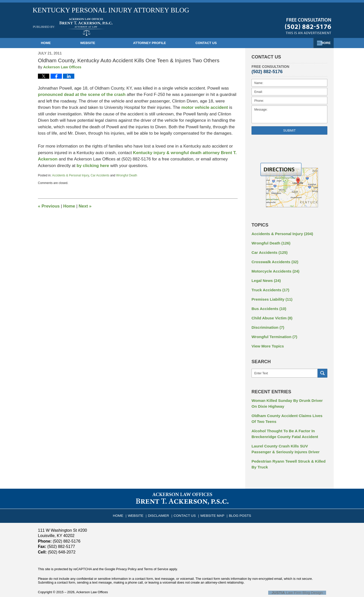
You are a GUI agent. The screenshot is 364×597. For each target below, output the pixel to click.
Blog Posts (236, 502)
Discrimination (266, 322)
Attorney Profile (166, 43)
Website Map (211, 502)
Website (105, 43)
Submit (289, 130)
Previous (49, 206)
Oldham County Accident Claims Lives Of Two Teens (286, 410)
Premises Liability (270, 295)
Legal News (265, 278)
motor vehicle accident (205, 107)
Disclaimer (161, 502)
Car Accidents (100, 175)
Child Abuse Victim (270, 313)
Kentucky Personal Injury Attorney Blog (73, 27)
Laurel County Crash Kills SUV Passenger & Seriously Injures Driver (289, 439)
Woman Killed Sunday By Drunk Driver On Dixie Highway (287, 396)
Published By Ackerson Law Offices (308, 26)
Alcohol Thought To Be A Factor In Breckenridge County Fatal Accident (282, 425)
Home (54, 43)
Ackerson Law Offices (92, 580)
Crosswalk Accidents (273, 260)
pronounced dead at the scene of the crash (82, 95)
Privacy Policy (126, 557)
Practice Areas (235, 43)
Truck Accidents (269, 286)
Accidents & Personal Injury (71, 175)
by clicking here (93, 166)
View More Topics (266, 340)
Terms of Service (156, 557)
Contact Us (298, 43)
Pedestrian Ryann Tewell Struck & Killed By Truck (288, 453)
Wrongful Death (127, 175)
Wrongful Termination (272, 331)
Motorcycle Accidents (273, 269)
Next (85, 206)
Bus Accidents (267, 304)
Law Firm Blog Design (302, 581)
